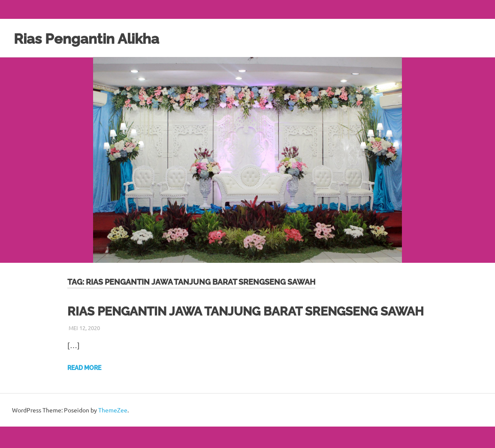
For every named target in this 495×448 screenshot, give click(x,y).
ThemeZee (113, 431)
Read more (84, 389)
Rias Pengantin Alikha (98, 38)
